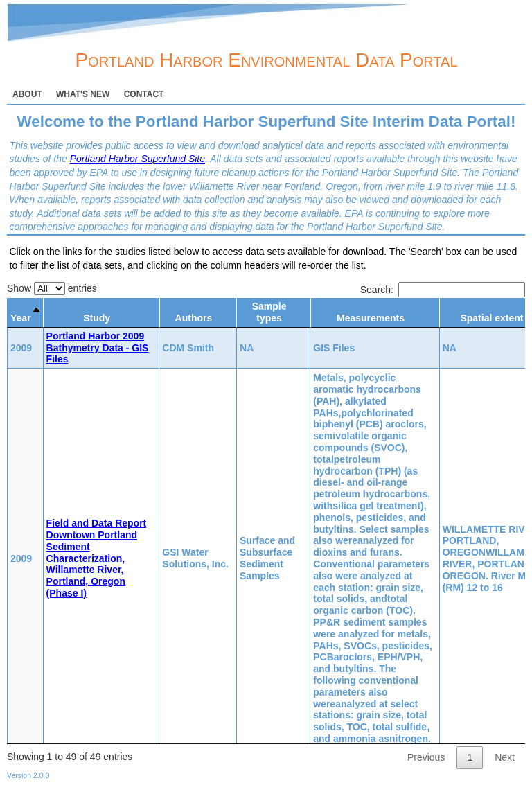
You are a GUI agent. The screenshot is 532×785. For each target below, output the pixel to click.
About (27, 94)
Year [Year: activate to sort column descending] (21, 318)
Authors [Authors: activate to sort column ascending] (194, 318)
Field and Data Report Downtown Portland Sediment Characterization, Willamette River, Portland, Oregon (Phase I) (97, 558)
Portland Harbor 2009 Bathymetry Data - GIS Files (98, 348)
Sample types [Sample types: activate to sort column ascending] (269, 312)
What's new (83, 94)
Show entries (52, 288)
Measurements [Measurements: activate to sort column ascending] (371, 318)
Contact (144, 94)
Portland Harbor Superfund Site (138, 159)
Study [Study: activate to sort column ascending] (97, 318)
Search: (443, 290)
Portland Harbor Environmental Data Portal (266, 60)
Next (505, 757)
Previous (426, 757)
